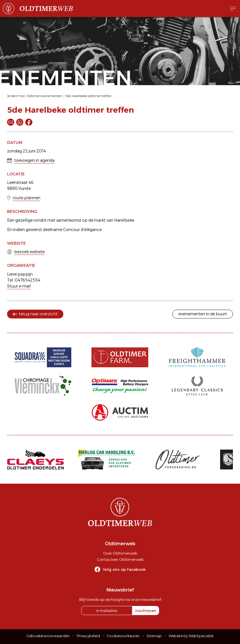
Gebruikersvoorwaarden (48, 636)
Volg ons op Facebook (124, 569)
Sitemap (154, 636)
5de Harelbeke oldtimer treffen (89, 96)
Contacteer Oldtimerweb (120, 559)
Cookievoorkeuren (123, 636)
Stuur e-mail (19, 286)
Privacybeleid (88, 636)
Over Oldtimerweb (120, 553)
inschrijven (146, 611)
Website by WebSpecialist (191, 636)
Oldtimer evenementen (44, 96)
